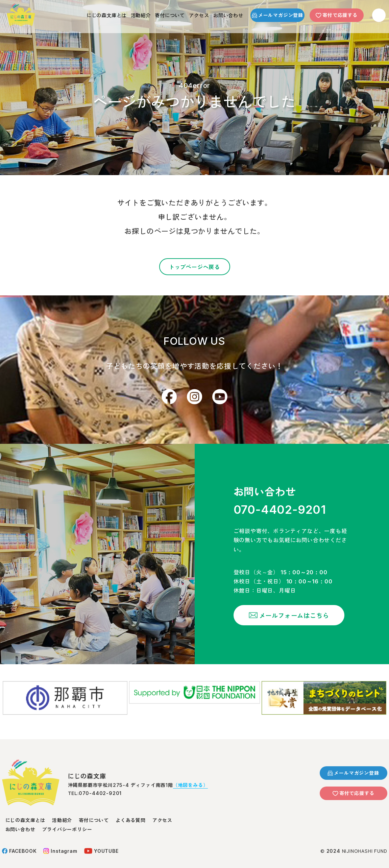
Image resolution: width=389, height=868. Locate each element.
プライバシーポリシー (67, 822)
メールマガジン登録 (277, 15)
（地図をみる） (191, 777)
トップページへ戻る (194, 267)
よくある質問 (131, 813)
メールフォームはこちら (284, 619)
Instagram (60, 843)
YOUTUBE (101, 843)
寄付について (155, 15)
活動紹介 (119, 15)
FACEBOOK (19, 843)
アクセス (190, 15)
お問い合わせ (225, 15)
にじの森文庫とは (79, 15)
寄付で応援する (337, 15)
